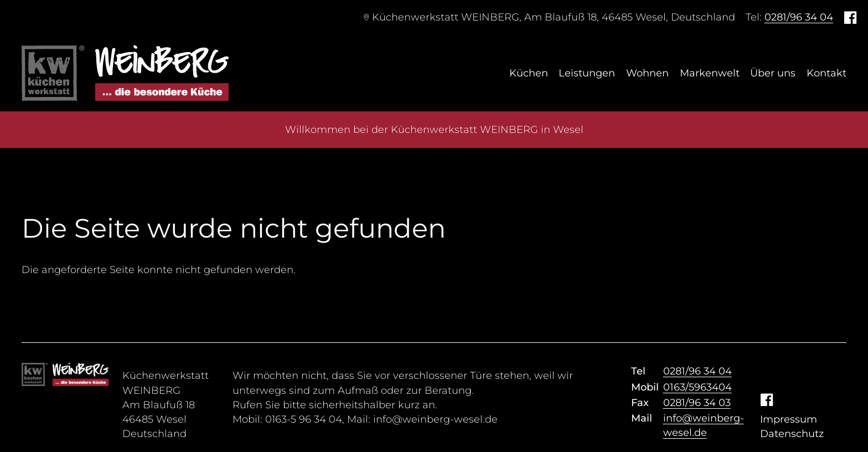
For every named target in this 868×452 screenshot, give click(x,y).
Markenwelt (710, 73)
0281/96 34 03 (697, 403)
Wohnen (647, 73)
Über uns (773, 73)
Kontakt (826, 73)
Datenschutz (792, 434)
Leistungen (587, 73)
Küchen (529, 73)
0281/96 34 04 (799, 17)
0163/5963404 (697, 387)
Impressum (789, 419)
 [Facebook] (850, 17)
